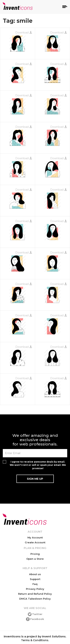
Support (35, 579)
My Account (35, 537)
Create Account (35, 542)
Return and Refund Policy (35, 594)
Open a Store (35, 559)
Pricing (35, 554)
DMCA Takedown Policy (35, 599)
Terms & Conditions (35, 640)
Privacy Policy (35, 589)
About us (35, 574)
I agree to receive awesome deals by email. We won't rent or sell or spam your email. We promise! (38, 465)
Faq (35, 584)
